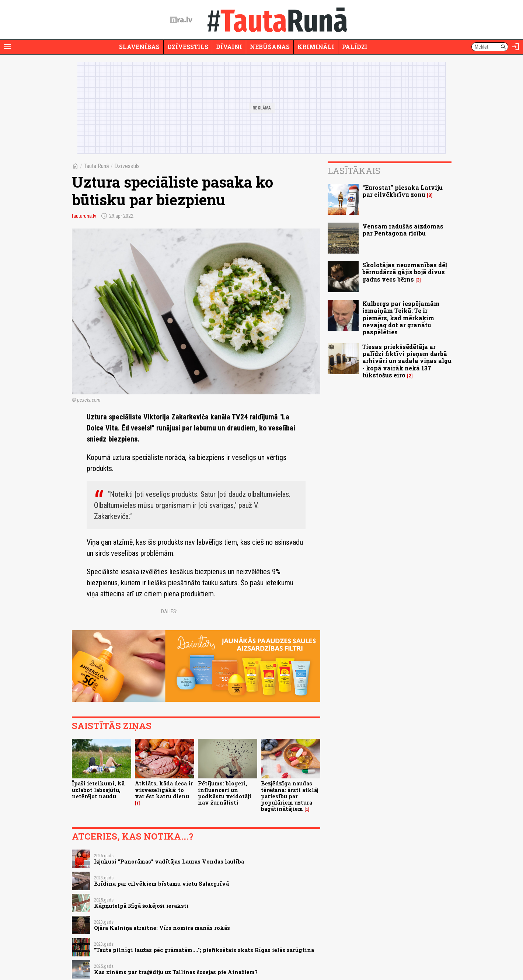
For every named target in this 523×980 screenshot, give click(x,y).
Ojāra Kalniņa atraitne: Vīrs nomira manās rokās (162, 928)
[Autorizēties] (516, 47)
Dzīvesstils (188, 47)
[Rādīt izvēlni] (7, 47)
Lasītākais (354, 171)
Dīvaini (229, 47)
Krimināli (316, 47)
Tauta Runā (96, 166)
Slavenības (139, 47)
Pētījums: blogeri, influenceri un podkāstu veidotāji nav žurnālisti (225, 793)
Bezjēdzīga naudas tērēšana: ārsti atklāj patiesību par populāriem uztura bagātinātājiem (290, 796)
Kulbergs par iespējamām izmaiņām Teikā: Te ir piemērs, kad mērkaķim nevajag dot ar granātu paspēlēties (401, 318)
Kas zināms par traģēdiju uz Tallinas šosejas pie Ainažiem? (176, 972)
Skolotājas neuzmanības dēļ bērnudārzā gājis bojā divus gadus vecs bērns (405, 272)
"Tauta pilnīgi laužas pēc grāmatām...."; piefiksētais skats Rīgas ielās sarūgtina (204, 950)
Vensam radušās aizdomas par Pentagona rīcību (403, 230)
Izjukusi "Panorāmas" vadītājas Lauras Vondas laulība (169, 862)
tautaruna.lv (84, 216)
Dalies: (169, 611)
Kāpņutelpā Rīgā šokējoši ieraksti (141, 906)
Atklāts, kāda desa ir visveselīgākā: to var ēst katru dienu (164, 790)
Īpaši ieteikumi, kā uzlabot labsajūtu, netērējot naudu (98, 790)
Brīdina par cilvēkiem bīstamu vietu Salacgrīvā (161, 884)
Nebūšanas (270, 47)
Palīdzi (355, 47)
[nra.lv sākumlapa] (181, 20)
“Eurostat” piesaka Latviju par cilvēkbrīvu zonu (402, 191)
